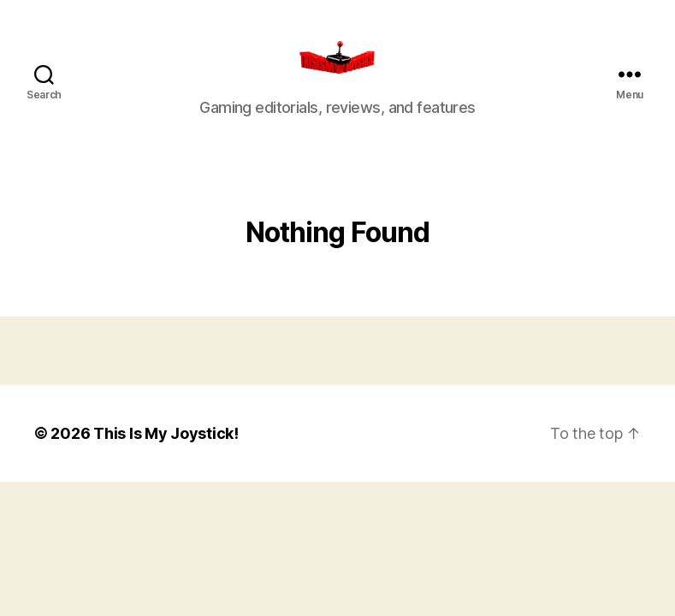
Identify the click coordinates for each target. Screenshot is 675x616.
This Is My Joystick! (166, 453)
